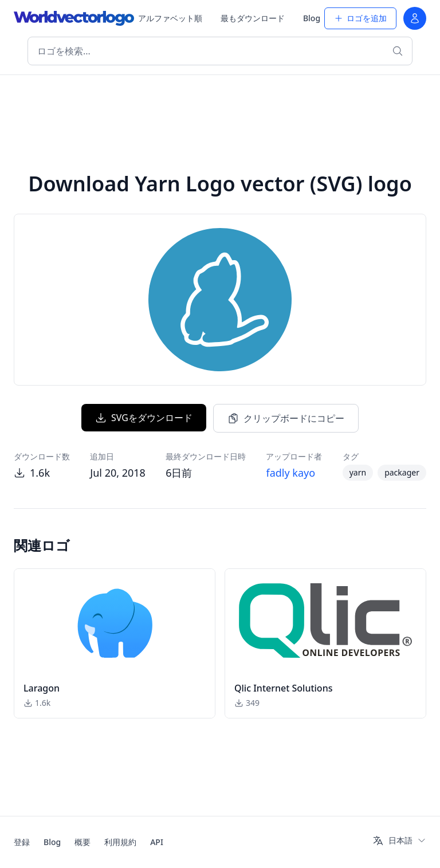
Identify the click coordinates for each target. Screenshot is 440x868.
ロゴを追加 (360, 18)
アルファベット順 (170, 18)
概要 (82, 842)
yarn (358, 472)
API (157, 842)
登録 (22, 842)
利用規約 (120, 842)
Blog (312, 18)
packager (402, 472)
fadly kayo (290, 473)
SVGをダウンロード (144, 418)
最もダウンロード (253, 18)
